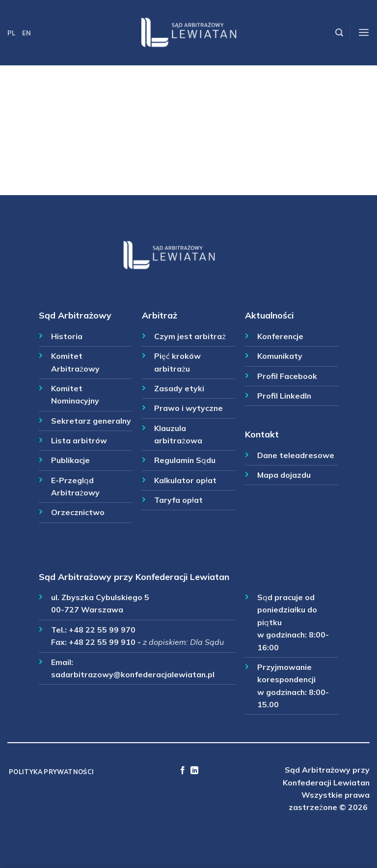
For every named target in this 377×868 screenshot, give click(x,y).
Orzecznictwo (78, 512)
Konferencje (280, 336)
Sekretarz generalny (91, 421)
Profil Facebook (287, 376)
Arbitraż (160, 315)
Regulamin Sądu (185, 460)
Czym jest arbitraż (190, 336)
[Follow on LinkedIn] (194, 771)
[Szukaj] (339, 33)
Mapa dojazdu (284, 475)
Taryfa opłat (178, 500)
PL (11, 33)
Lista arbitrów (79, 440)
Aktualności (269, 315)
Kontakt (262, 434)
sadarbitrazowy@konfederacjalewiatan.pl (133, 674)
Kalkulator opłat (185, 480)
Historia (67, 336)
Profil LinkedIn (284, 396)
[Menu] (364, 33)
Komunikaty (280, 356)
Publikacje (70, 460)
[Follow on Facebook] (183, 771)
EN (27, 33)
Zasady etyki (179, 388)
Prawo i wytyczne (188, 408)
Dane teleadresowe (296, 455)
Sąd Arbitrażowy (75, 315)
